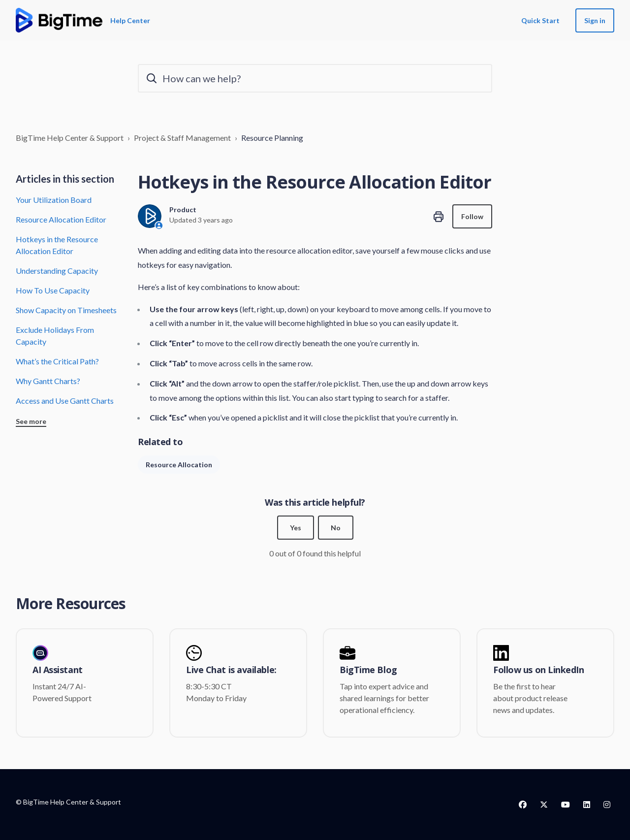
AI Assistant (58, 670)
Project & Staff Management (182, 138)
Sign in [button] (595, 20)
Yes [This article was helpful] (296, 528)
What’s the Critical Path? (57, 361)
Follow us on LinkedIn (539, 670)
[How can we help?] (315, 78)
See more (31, 421)
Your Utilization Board (54, 200)
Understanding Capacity (57, 271)
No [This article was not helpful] (336, 528)
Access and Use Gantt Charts (65, 401)
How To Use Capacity (53, 290)
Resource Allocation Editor (61, 219)
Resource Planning (272, 138)
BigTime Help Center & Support (70, 138)
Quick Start (540, 20)
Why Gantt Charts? (48, 381)
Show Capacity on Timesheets (66, 310)
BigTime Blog (368, 670)
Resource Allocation (179, 465)
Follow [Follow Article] (472, 216)
